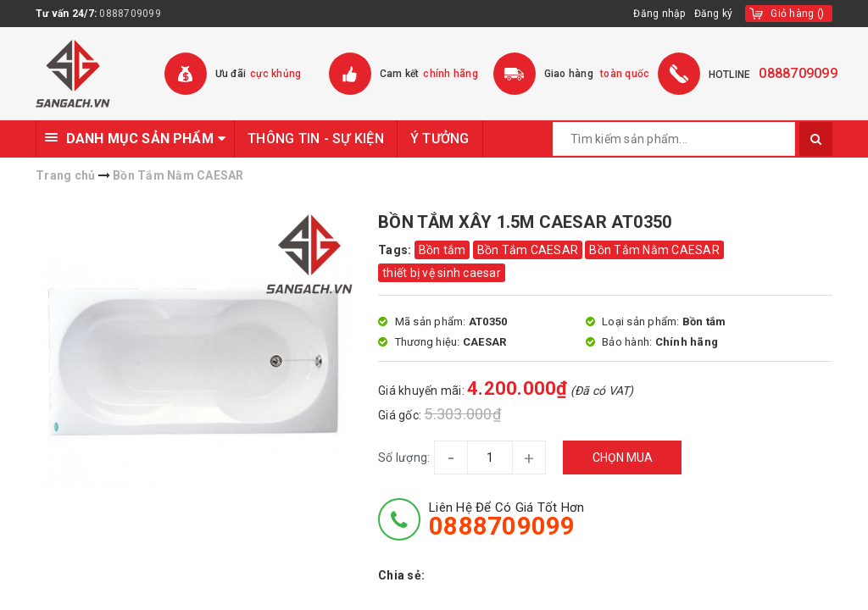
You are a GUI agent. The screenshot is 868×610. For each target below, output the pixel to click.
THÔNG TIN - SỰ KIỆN (316, 139)
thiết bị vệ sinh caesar (442, 273)
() (797, 14)
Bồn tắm (442, 250)
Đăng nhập (659, 14)
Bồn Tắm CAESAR (528, 250)
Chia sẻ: (401, 575)
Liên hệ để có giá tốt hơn (506, 519)
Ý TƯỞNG (440, 139)
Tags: (396, 250)
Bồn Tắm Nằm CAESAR (654, 250)
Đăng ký (714, 14)
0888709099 (130, 14)
